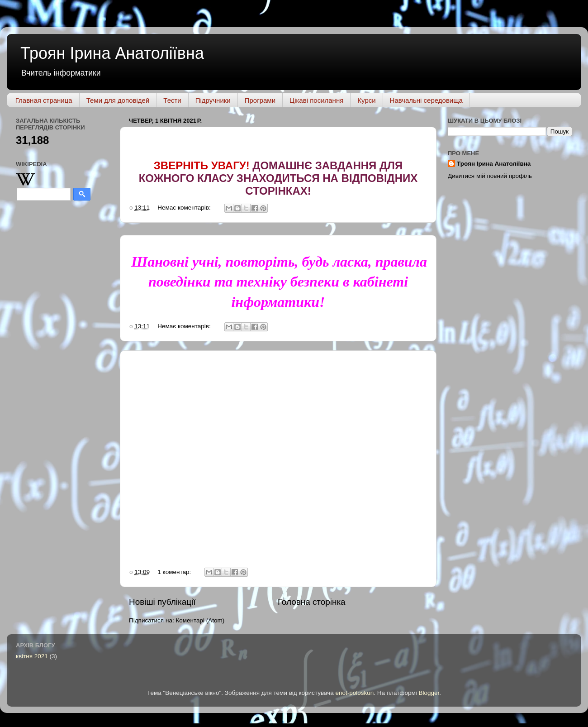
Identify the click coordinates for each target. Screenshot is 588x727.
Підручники (213, 100)
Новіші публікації (162, 602)
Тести (172, 100)
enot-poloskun (354, 693)
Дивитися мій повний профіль (490, 176)
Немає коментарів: (185, 208)
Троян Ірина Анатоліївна (112, 53)
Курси (366, 100)
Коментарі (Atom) (200, 620)
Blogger (429, 693)
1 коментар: (175, 572)
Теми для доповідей (118, 100)
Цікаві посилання (316, 100)
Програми (260, 100)
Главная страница (44, 100)
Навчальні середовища (426, 100)
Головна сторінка (312, 602)
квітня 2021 (32, 656)
